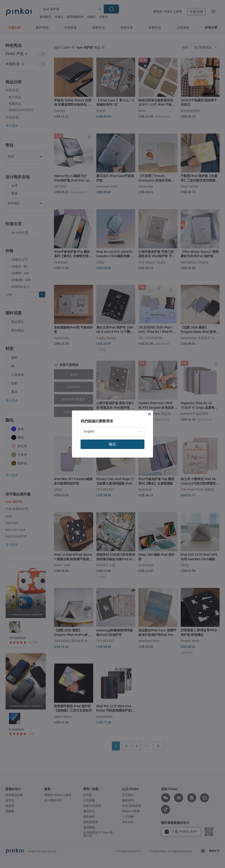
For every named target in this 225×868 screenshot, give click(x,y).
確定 (112, 444)
